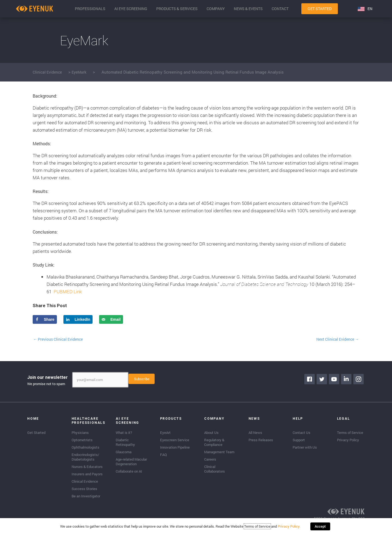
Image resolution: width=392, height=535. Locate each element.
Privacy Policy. (291, 528)
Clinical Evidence (49, 72)
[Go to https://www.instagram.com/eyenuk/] (359, 380)
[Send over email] (111, 319)
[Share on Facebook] (45, 319)
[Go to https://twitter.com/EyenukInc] (323, 380)
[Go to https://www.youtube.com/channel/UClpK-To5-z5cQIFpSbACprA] (335, 380)
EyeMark (83, 72)
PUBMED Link (68, 291)
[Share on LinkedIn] (78, 319)
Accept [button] (320, 528)
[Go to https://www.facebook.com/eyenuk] (310, 380)
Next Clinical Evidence (335, 339)
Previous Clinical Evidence (61, 339)
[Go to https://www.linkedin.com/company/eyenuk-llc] (347, 380)
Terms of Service (259, 528)
